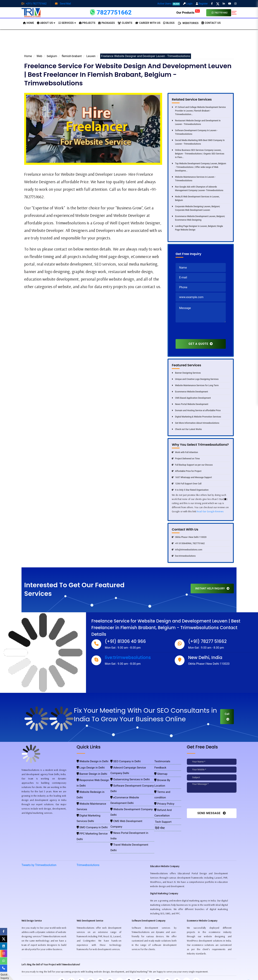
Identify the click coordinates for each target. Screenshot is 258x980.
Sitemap (160, 771)
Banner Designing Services (186, 373)
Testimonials (162, 761)
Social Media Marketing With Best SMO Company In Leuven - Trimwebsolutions (198, 142)
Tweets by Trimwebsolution (39, 830)
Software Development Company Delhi (130, 777)
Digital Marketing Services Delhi (93, 792)
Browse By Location (166, 777)
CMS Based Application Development (191, 398)
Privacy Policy (163, 787)
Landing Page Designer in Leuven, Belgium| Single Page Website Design (197, 228)
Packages (107, 23)
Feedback (160, 766)
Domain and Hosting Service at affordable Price (196, 410)
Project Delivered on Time (186, 459)
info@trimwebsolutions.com (187, 550)
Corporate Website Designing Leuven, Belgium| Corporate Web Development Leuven (196, 208)
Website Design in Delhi (89, 761)
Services (67, 23)
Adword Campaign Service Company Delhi (132, 766)
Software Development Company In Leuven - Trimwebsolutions (195, 132)
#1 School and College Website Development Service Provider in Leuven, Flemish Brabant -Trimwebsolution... (199, 111)
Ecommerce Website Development (190, 392)
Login (188, 4)
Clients (125, 23)
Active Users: (169, 4)
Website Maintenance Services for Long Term (195, 385)
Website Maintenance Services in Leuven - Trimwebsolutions (194, 179)
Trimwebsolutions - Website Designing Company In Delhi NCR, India (127, 973)
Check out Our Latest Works (187, 429)
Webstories (188, 23)
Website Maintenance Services (92, 787)
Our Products (188, 13)
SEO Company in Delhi (123, 761)
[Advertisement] (129, 43)
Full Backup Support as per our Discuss (192, 465)
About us (46, 23)
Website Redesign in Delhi (90, 782)
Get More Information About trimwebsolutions (196, 423)
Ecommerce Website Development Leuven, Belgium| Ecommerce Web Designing (198, 218)
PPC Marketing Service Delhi (91, 803)
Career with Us (148, 23)
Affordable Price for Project (187, 471)
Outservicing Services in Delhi (126, 771)
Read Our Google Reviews (210, 511)
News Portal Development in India (128, 797)
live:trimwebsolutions (184, 556)
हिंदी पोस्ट (159, 803)
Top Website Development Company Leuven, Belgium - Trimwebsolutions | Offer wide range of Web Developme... (199, 167)
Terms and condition (166, 782)
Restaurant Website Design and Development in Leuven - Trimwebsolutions (196, 122)
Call (227, 716)
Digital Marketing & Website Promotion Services (196, 417)
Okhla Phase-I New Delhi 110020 (189, 537)
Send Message (212, 813)
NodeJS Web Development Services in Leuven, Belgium (196, 198)
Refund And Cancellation (168, 792)
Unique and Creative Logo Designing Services (195, 379)
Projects (87, 23)
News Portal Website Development (190, 404)
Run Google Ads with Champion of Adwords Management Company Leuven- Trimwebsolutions (198, 189)
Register (202, 4)
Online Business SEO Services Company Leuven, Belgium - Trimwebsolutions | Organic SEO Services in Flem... (198, 154)
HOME (28, 23)
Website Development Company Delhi (130, 787)
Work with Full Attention (185, 452)
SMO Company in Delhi (89, 797)
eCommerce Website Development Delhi (131, 782)
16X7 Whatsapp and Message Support (192, 477)
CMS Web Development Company (128, 792)
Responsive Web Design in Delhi (93, 777)
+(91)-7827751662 (34, 4)
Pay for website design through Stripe (129, 967)
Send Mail (63, 4)
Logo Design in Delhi (88, 766)
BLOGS (169, 23)
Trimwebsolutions (88, 830)
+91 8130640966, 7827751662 (188, 543)
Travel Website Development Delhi (128, 803)
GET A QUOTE (201, 344)
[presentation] (203, 332)
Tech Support (162, 797)
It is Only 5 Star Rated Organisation (190, 490)
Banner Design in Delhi (89, 771)
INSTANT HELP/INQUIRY (212, 589)
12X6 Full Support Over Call (187, 484)
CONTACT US (211, 23)
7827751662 (220, 13)
